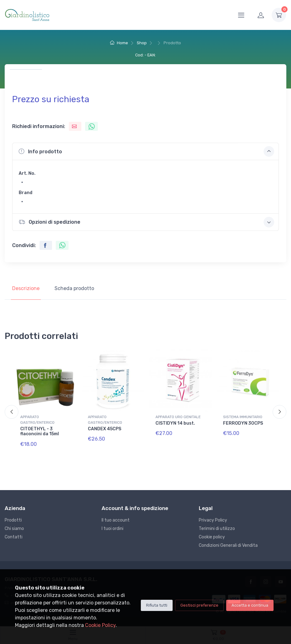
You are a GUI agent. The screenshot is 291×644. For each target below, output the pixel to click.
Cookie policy (212, 537)
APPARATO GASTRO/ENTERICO (37, 420)
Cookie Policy (100, 625)
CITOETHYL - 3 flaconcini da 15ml (40, 432)
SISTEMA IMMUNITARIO (243, 417)
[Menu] (241, 15)
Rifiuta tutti (157, 605)
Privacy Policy (213, 520)
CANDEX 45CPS (105, 429)
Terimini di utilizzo (217, 529)
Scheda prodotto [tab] (74, 288)
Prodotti (13, 520)
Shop (142, 43)
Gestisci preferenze (199, 605)
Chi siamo (14, 529)
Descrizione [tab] (26, 288)
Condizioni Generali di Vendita (228, 545)
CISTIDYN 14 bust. (175, 423)
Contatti (14, 537)
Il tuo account (116, 520)
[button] (145, 151)
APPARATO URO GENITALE (178, 417)
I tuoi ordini (112, 529)
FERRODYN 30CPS (243, 423)
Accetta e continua (250, 605)
